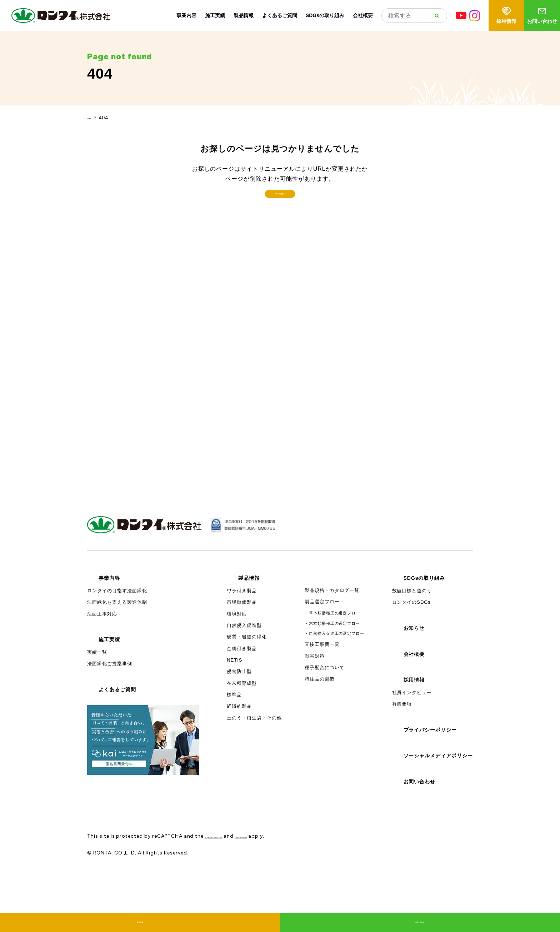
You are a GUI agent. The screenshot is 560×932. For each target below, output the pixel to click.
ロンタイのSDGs (411, 642)
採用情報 (506, 15)
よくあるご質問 (280, 15)
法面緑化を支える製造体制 (117, 642)
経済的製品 (239, 746)
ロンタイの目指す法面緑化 (117, 631)
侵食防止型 (239, 712)
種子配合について (325, 707)
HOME (95, 118)
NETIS (234, 700)
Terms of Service (295, 876)
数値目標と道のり (412, 631)
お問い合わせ (542, 15)
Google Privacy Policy (233, 876)
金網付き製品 (242, 689)
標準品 (234, 735)
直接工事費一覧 (322, 685)
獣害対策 (315, 696)
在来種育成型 (242, 723)
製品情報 (244, 15)
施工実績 (215, 15)
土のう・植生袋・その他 (254, 758)
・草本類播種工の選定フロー (332, 653)
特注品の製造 (320, 719)
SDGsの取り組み (325, 15)
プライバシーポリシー (430, 770)
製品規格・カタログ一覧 (332, 630)
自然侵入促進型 (244, 665)
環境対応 (237, 654)
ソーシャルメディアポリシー (438, 796)
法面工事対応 (102, 654)
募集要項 (402, 744)
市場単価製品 (242, 642)
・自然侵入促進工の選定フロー (334, 674)
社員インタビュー (412, 732)
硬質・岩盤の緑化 (247, 677)
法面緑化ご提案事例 (110, 704)
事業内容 (186, 15)
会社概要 (363, 15)
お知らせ (414, 668)
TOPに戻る (280, 222)
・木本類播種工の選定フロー (332, 663)
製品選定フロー (322, 642)
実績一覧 (97, 692)
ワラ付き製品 (242, 631)
